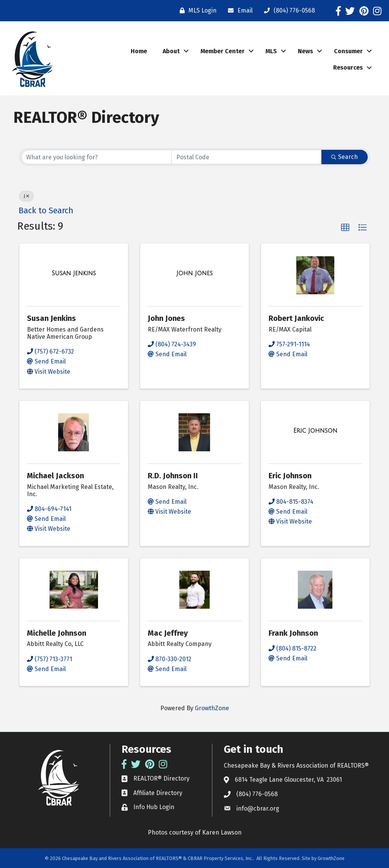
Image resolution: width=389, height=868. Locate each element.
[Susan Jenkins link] (74, 273)
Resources (348, 67)
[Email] (238, 11)
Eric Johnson (290, 476)
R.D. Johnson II (173, 476)
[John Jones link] (194, 273)
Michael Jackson (55, 476)
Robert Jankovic (296, 318)
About (171, 51)
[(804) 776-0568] (288, 11)
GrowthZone (212, 708)
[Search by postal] (247, 157)
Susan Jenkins (51, 318)
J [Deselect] (26, 196)
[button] (345, 228)
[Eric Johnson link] (315, 431)
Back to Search (46, 211)
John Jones (166, 318)
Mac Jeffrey (168, 633)
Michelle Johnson (57, 633)
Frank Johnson (293, 633)
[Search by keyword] (96, 157)
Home (139, 51)
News (305, 51)
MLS (271, 51)
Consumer (348, 51)
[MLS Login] (196, 11)
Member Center (223, 51)
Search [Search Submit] (345, 157)
